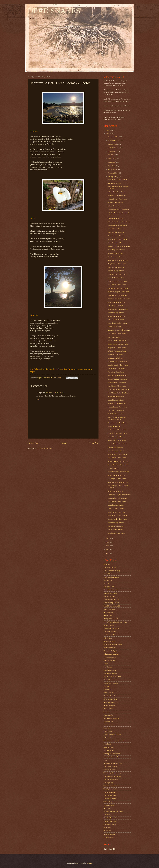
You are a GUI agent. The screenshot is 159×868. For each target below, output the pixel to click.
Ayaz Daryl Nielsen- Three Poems (119, 246)
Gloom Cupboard (109, 641)
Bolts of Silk (108, 580)
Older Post (94, 443)
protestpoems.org (109, 834)
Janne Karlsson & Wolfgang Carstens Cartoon (117, 418)
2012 (108, 546)
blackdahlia (107, 831)
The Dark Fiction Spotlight (112, 776)
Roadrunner (107, 728)
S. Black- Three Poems (115, 218)
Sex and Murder (109, 747)
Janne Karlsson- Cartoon (116, 232)
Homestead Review (110, 648)
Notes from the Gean (110, 699)
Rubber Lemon (108, 731)
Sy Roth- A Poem (113, 468)
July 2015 (111, 155)
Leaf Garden (108, 667)
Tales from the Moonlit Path (113, 763)
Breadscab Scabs (109, 587)
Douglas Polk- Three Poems (117, 264)
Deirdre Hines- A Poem (115, 202)
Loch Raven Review (110, 673)
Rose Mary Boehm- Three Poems (118, 209)
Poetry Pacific (108, 715)
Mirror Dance (108, 689)
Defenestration (108, 612)
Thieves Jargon (108, 802)
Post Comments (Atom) (44, 448)
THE (105, 760)
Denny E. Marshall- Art (115, 253)
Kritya (106, 664)
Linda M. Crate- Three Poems (117, 274)
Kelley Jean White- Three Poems (118, 390)
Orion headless (108, 709)
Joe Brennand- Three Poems (117, 430)
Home (64, 443)
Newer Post (33, 443)
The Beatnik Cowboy (111, 766)
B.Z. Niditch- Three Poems (116, 192)
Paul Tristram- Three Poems (117, 229)
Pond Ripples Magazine (111, 718)
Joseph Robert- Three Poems (117, 382)
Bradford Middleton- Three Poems (119, 461)
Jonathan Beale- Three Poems (117, 519)
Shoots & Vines (109, 750)
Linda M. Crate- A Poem (116, 509)
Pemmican (107, 712)
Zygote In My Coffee (111, 821)
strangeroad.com (109, 837)
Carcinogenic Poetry (110, 593)
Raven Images (108, 725)
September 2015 (113, 148)
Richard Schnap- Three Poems (118, 362)
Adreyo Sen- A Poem (114, 206)
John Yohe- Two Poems (115, 355)
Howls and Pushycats (111, 651)
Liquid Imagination (110, 670)
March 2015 (112, 169)
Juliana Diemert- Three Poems (118, 444)
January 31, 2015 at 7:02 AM (55, 393)
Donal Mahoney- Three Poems (118, 260)
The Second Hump (110, 799)
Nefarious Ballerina (110, 696)
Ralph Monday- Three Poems (117, 295)
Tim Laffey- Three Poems (116, 372)
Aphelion (107, 564)
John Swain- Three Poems (116, 302)
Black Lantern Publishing (112, 571)
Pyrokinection (108, 722)
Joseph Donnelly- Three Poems (118, 365)
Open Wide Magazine (111, 702)
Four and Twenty (109, 635)
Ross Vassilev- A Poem (115, 257)
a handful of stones (110, 824)
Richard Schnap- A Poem (116, 243)
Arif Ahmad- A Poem (115, 183)
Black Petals (108, 574)
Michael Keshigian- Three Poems (118, 292)
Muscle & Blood (109, 693)
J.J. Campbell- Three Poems (117, 479)
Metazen (106, 686)
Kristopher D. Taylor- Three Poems (119, 495)
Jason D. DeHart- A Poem (116, 278)
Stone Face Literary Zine (112, 757)
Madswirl (107, 680)
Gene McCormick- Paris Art (117, 195)
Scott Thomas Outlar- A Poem (117, 180)
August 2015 (112, 151)
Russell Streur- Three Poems (117, 512)
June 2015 (112, 159)
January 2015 (113, 177)
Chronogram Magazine (111, 600)
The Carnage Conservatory (112, 773)
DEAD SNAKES (54, 11)
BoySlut (106, 583)
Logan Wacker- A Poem (115, 447)
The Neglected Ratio (110, 789)
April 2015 (112, 166)
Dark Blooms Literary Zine (112, 606)
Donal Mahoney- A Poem (116, 236)
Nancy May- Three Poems (116, 250)
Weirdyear (107, 808)
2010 (108, 553)
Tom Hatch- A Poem (114, 337)
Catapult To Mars (109, 596)
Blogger (90, 863)
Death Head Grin (109, 609)
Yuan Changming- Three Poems (118, 288)
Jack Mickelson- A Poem (116, 451)
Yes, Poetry (107, 815)
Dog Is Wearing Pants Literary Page (115, 622)
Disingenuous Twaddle (111, 619)
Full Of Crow (108, 638)
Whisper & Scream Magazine (113, 812)
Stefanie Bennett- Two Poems (117, 199)
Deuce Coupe (108, 616)
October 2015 (113, 144)
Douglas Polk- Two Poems (116, 533)
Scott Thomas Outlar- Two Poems (119, 393)
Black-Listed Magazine (111, 577)
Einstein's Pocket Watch (111, 628)
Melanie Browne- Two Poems (117, 407)
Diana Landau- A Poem (115, 491)
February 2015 (113, 173)
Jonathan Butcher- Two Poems (118, 379)
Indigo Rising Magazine (111, 654)
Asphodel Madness (110, 567)
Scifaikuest (107, 744)
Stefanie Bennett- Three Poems (118, 465)
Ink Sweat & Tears (110, 657)
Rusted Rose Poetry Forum (112, 734)
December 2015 (113, 137)
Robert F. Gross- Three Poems (117, 281)
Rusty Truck (108, 738)
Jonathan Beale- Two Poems (117, 341)
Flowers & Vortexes (110, 632)
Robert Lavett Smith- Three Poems (119, 222)
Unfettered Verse (109, 805)
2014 (108, 539)
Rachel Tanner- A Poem (115, 530)
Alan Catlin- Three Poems (116, 316)
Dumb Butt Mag (109, 625)
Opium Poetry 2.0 (109, 705)
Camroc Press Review (111, 590)
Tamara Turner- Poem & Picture (118, 344)
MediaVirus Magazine (111, 683)
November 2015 (113, 140)
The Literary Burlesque (111, 786)
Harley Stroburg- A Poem (116, 396)
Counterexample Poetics (112, 603)
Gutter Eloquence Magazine (113, 644)
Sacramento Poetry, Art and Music (115, 741)
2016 (108, 130)
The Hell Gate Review (111, 779)
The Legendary (108, 783)
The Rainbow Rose (110, 795)
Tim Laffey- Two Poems (116, 306)
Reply (38, 399)
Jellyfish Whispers (110, 661)
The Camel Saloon (110, 770)
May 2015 (112, 162)
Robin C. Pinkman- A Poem (117, 351)
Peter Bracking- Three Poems (117, 498)
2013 (108, 542)
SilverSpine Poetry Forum (112, 754)
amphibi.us (107, 828)
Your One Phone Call (111, 818)
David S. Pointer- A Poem (116, 414)
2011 (108, 550)
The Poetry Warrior (110, 792)
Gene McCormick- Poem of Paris (118, 472)
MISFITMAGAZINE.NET (112, 677)
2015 (108, 134)
